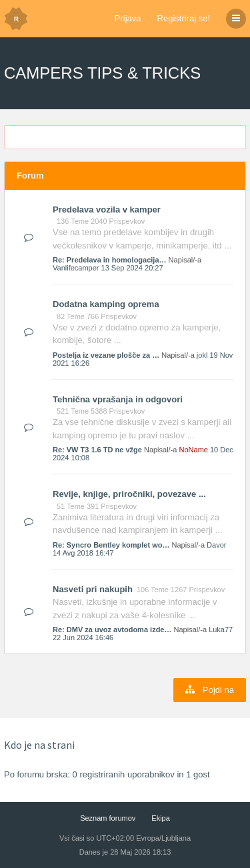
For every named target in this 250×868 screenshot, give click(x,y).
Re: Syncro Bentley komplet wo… (111, 545)
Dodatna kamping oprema (106, 304)
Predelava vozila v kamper (107, 210)
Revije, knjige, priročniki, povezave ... (129, 494)
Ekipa (161, 818)
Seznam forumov (108, 818)
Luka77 (221, 630)
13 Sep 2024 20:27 (132, 268)
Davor (216, 545)
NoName (194, 450)
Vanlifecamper (76, 268)
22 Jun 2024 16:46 (83, 638)
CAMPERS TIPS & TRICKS (102, 73)
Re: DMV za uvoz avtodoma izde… (112, 630)
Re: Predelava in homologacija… (110, 260)
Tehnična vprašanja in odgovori (118, 399)
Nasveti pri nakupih (93, 589)
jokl (202, 355)
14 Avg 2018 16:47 (83, 553)
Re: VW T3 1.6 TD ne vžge (97, 450)
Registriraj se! (184, 18)
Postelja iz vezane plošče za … (106, 355)
